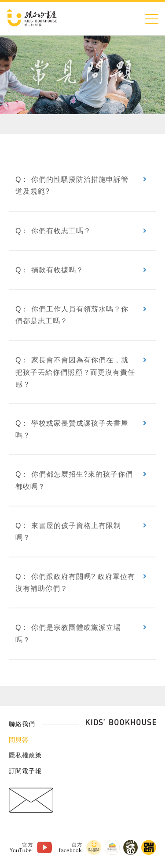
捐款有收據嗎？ (57, 270)
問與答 (19, 740)
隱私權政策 (25, 755)
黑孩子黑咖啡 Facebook (130, 847)
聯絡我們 (22, 724)
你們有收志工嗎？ (61, 231)
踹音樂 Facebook (149, 847)
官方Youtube (21, 847)
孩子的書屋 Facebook (93, 847)
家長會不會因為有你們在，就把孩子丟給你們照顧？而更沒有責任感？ (75, 372)
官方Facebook (70, 847)
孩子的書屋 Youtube (44, 848)
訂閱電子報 (25, 771)
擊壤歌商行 (112, 847)
